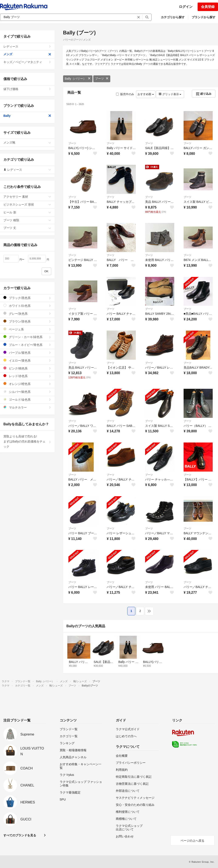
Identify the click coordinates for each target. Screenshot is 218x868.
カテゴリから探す (173, 17)
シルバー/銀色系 (27, 392)
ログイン (186, 7)
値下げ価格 (27, 89)
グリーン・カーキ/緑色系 (27, 337)
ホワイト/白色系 (27, 306)
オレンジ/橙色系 (27, 384)
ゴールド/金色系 (27, 399)
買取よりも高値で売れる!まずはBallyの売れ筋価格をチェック (27, 441)
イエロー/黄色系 (27, 360)
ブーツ (102, 79)
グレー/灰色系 (27, 314)
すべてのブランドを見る (20, 835)
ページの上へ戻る (193, 841)
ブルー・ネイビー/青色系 (27, 345)
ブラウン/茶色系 (27, 321)
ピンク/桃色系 (27, 368)
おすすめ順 (146, 94)
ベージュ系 (27, 329)
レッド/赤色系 (27, 376)
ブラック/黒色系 (27, 298)
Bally (27, 116)
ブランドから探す (204, 17)
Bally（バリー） (78, 79)
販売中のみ (125, 94)
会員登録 (208, 7)
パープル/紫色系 (27, 353)
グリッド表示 (170, 94)
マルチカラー (27, 407)
